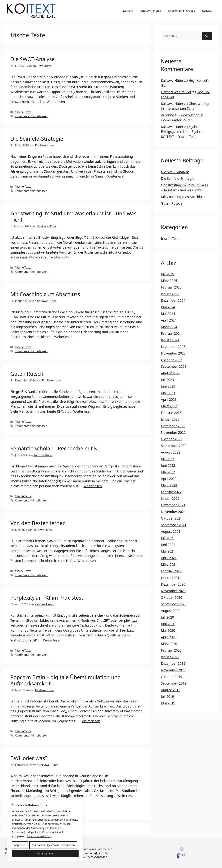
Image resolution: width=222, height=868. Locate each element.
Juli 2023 (167, 380)
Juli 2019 (167, 697)
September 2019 (174, 683)
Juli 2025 (167, 274)
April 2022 (169, 479)
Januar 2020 (170, 657)
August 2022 (171, 452)
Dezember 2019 (173, 664)
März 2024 (169, 327)
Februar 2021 (171, 571)
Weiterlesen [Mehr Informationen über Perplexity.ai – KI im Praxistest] (52, 640)
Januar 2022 (170, 499)
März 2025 (169, 281)
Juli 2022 (167, 459)
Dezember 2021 (173, 505)
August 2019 (171, 690)
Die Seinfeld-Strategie (37, 139)
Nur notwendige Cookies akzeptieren (53, 845)
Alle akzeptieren (45, 853)
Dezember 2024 (173, 301)
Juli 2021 (167, 538)
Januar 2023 (170, 419)
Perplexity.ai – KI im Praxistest (47, 598)
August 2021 (171, 532)
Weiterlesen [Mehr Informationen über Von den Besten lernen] (87, 561)
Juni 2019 (168, 703)
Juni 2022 (168, 466)
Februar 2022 (171, 492)
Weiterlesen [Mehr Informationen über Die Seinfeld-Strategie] (117, 176)
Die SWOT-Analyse (33, 59)
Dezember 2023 (173, 347)
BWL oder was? (29, 758)
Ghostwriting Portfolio (182, 11)
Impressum (88, 849)
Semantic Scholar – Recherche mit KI (55, 448)
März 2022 (169, 485)
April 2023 (169, 400)
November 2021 (173, 512)
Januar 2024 (170, 340)
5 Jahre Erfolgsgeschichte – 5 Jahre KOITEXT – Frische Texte (182, 132)
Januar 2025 (170, 294)
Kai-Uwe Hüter (172, 81)
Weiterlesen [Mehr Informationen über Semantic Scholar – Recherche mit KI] (93, 486)
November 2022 (173, 433)
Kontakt (207, 11)
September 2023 (174, 367)
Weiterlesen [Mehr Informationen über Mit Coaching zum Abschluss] (63, 337)
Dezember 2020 (173, 584)
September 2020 (174, 604)
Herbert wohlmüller (176, 92)
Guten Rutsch (27, 374)
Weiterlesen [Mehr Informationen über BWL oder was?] (126, 796)
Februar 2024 (171, 334)
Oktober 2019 (172, 677)
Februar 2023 (171, 413)
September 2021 (174, 525)
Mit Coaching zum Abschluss (45, 294)
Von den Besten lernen (38, 523)
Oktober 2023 (172, 360)
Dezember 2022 (173, 426)
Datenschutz (104, 849)
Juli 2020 (167, 617)
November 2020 (173, 591)
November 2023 (173, 353)
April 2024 (169, 320)
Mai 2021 (168, 551)
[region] (45, 830)
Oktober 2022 (172, 439)
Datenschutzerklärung (39, 836)
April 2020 (169, 637)
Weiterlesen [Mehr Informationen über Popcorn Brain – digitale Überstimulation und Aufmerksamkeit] (91, 721)
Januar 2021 (170, 578)
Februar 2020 (171, 650)
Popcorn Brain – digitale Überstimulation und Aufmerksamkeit (66, 680)
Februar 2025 (171, 287)
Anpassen (20, 845)
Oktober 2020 (172, 598)
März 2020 (169, 644)
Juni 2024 (168, 307)
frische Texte (23, 112)
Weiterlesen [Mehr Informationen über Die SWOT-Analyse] (56, 102)
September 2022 (174, 446)
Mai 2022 (168, 472)
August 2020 (171, 611)
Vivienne (168, 115)
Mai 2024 (168, 314)
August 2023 (171, 373)
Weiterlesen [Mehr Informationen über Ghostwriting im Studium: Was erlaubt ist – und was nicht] (60, 257)
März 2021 (169, 565)
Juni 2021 (168, 545)
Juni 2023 (168, 386)
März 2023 (169, 406)
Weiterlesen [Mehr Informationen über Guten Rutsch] (83, 412)
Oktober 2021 (172, 518)
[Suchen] (207, 36)
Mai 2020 (168, 631)
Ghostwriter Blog (151, 11)
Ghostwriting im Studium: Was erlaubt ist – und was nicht (73, 217)
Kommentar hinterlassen (31, 116)
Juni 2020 (168, 624)
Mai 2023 (168, 393)
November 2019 (173, 670)
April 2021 (169, 558)
